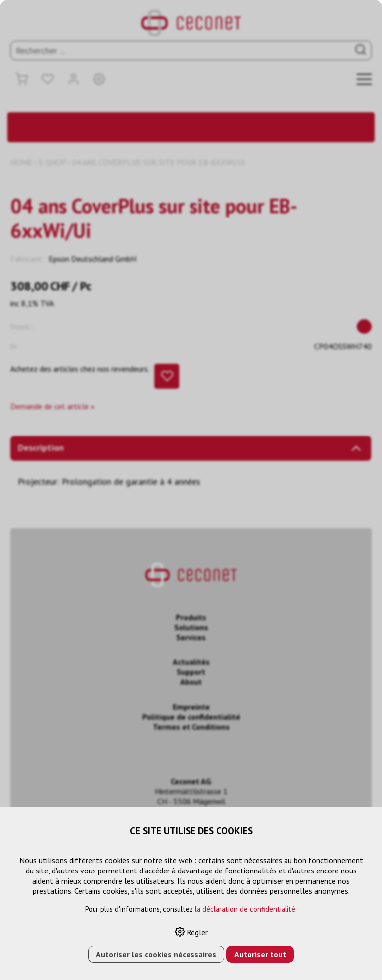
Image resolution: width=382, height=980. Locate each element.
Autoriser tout (260, 954)
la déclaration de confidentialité (245, 909)
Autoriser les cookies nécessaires (156, 954)
